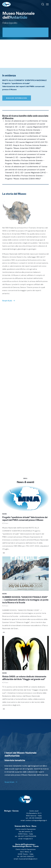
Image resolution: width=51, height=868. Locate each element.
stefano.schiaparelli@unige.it (36, 820)
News (5, 514)
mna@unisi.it (28, 839)
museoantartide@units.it (28, 859)
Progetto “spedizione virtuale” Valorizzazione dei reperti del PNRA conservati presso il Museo (25, 519)
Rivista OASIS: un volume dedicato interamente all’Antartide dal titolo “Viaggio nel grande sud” (24, 678)
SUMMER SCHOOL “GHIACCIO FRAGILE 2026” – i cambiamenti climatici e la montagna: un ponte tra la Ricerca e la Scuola (25, 600)
